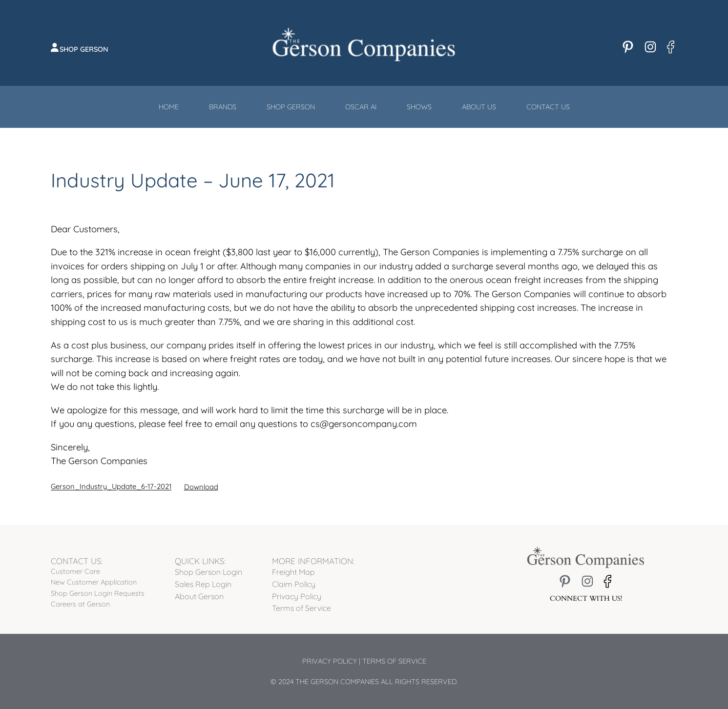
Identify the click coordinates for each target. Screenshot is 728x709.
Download (201, 487)
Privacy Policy (330, 661)
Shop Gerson (84, 49)
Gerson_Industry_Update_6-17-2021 (111, 487)
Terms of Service (394, 661)
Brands (223, 107)
